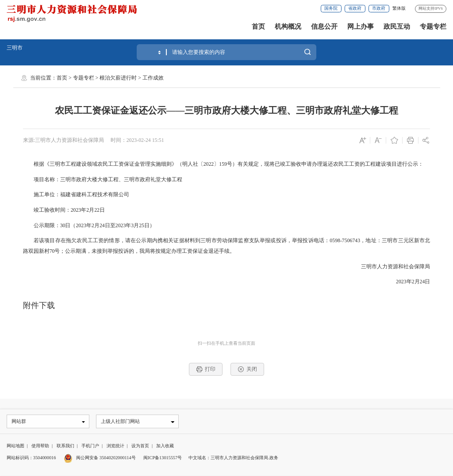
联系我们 (65, 446)
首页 (258, 27)
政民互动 (397, 27)
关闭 (248, 369)
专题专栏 (433, 27)
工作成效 (153, 78)
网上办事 (361, 27)
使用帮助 (40, 446)
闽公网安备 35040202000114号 (100, 458)
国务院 (331, 8)
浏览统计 (115, 446)
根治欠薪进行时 (118, 78)
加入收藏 (165, 446)
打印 (206, 369)
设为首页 (140, 446)
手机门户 (90, 446)
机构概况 (288, 27)
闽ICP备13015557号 (163, 458)
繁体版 (399, 8)
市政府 (379, 8)
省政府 (355, 8)
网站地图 (15, 446)
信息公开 (324, 27)
